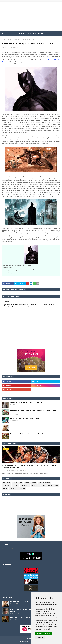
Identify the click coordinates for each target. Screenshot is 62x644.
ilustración (34, 486)
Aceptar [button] (39, 634)
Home (22, 638)
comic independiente (44, 483)
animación (42, 486)
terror (21, 483)
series (9, 483)
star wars (49, 486)
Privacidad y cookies (30, 638)
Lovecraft (12, 488)
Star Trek (5, 488)
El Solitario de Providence (31, 34)
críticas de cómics (10, 39)
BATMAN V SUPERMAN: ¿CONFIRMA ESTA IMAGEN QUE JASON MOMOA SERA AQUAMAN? (33, 411)
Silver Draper (7, 48)
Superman (34, 483)
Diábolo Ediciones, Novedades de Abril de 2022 (25, 418)
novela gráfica (6, 486)
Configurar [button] (40, 637)
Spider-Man (16, 486)
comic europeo (21, 488)
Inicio (3, 39)
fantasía (27, 483)
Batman (8, 279)
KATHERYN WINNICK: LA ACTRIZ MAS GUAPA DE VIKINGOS (28, 426)
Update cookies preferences (8, 1)
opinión (56, 486)
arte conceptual (25, 486)
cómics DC (14, 279)
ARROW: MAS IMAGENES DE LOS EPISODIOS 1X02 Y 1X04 (27, 402)
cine (4, 483)
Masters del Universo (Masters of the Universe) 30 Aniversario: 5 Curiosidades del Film (29, 466)
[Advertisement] (31, 17)
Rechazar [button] (48, 634)
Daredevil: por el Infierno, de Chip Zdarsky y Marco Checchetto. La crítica (33, 434)
